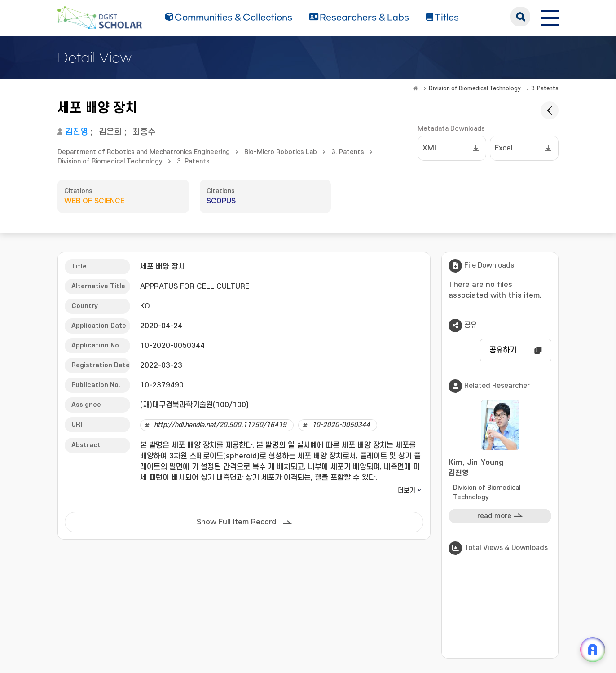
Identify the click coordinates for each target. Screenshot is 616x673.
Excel (504, 148)
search (520, 17)
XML (430, 148)
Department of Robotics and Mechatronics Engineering (144, 152)
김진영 (77, 132)
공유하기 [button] (503, 350)
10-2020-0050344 (341, 425)
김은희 (110, 132)
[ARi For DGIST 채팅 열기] (593, 650)
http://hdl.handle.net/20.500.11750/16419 (220, 425)
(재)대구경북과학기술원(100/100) (194, 405)
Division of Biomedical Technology (475, 88)
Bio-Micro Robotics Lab (281, 152)
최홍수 (144, 132)
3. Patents (545, 88)
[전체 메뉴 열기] (550, 17)
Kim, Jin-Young (500, 468)
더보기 (407, 490)
